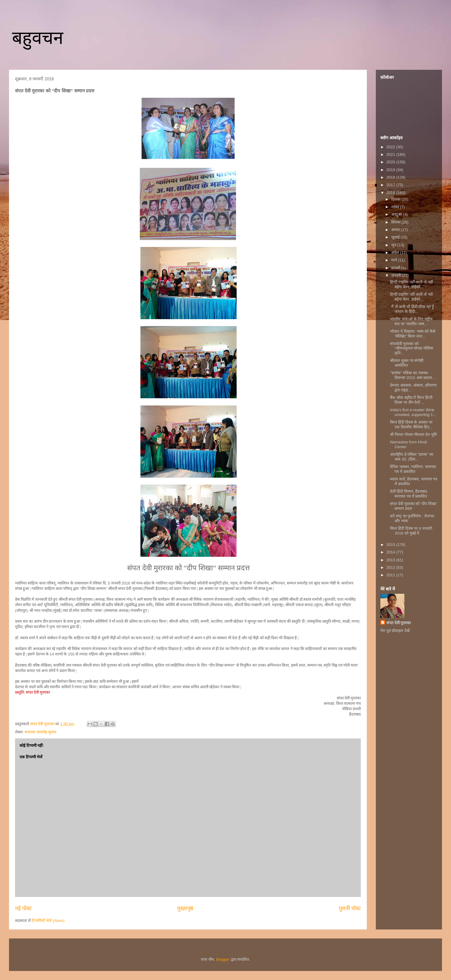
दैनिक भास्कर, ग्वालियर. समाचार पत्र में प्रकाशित (413, 469)
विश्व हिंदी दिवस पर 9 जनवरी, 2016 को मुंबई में (411, 531)
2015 (391, 545)
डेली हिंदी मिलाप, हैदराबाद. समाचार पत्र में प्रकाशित (409, 494)
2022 (391, 147)
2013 (391, 560)
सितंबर (396, 222)
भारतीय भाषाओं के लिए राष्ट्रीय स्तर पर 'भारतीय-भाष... (411, 321)
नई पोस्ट (23, 908)
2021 (391, 154)
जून (394, 245)
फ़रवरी (396, 268)
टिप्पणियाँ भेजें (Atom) (48, 921)
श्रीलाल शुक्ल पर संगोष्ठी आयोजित (407, 363)
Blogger (223, 959)
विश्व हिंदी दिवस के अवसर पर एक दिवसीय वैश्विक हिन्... (411, 425)
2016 (391, 193)
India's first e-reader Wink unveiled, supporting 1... (413, 412)
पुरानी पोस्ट (350, 908)
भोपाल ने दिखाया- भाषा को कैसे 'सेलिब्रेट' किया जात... (413, 334)
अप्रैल (396, 253)
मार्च (395, 260)
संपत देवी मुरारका (399, 623)
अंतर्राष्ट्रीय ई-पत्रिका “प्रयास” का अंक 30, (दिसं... (412, 457)
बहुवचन (38, 38)
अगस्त (396, 230)
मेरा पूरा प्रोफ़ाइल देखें (395, 631)
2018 (391, 177)
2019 (391, 170)
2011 (391, 575)
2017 (391, 185)
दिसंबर (396, 199)
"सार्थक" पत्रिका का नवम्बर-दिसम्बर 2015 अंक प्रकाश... (413, 375)
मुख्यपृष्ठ (185, 908)
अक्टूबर (397, 214)
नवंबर (396, 207)
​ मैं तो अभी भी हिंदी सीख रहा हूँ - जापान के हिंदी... (413, 309)
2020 (391, 162)
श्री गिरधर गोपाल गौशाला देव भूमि (413, 435)
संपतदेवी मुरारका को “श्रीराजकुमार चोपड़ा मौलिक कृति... (412, 348)
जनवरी (397, 275)
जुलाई (396, 237)
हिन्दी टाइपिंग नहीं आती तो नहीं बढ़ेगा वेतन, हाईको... (411, 284)
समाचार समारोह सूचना (40, 732)
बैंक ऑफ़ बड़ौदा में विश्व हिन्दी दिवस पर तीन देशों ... (411, 400)
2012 (391, 567)
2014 (391, 552)
